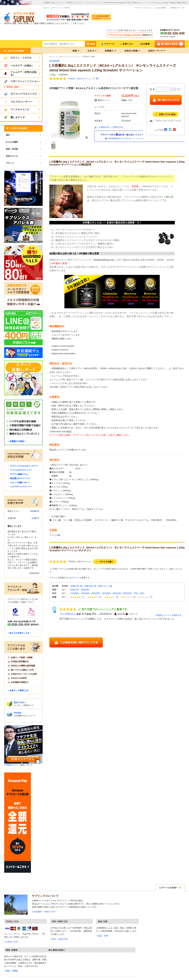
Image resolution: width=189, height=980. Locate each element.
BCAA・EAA (13, 87)
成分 (8, 135)
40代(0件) (106, 593)
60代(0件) (127, 593)
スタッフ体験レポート (20, 483)
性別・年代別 (12, 149)
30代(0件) (96, 593)
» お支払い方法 (11, 942)
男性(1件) (75, 590)
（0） (95, 597)
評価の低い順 (90, 586)
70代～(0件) (139, 593)
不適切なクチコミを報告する (168, 615)
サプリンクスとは (143, 8)
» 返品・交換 (102, 936)
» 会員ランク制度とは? (18, 690)
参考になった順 (105, 586)
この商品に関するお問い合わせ (167, 121)
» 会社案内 (37, 912)
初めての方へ (20, 702)
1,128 (34, 518)
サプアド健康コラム (19, 474)
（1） (78, 597)
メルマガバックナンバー (21, 487)
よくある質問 (160, 8)
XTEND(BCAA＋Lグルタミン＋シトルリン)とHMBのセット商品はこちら (142, 138)
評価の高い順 (76, 586)
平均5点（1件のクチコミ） (80, 79)
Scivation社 (54, 61)
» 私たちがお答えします (19, 633)
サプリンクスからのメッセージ (24, 466)
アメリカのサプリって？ (21, 470)
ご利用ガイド (175, 8)
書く (98, 79)
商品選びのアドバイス (20, 478)
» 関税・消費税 (11, 971)
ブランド (10, 163)
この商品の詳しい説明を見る (110, 127)
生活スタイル (12, 156)
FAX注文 (18, 713)
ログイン (111, 30)
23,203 (34, 511)
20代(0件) (85, 593)
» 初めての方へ (50, 912)
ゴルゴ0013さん (68, 614)
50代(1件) (117, 593)
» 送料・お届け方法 (59, 939)
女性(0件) (85, 590)
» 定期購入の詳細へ (17, 441)
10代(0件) (75, 593)
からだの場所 (12, 142)
